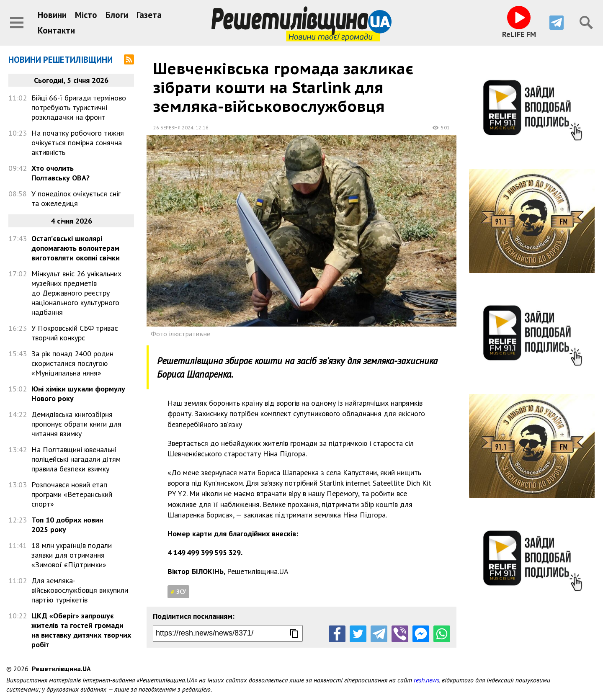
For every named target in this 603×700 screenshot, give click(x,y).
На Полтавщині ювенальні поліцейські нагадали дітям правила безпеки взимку (76, 459)
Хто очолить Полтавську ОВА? (61, 173)
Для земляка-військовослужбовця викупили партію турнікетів (80, 590)
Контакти (56, 30)
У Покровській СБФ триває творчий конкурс (75, 333)
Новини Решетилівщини (61, 60)
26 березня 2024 (173, 127)
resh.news (426, 680)
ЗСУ (181, 592)
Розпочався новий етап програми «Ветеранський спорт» (72, 494)
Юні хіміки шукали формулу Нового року (78, 394)
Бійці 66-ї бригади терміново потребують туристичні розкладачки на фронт (79, 107)
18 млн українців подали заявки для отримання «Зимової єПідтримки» (72, 555)
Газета (149, 15)
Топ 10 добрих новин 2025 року (67, 525)
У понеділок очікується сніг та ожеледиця (76, 198)
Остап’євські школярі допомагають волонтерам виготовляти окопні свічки (76, 248)
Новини (52, 15)
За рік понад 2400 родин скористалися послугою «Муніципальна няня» (72, 363)
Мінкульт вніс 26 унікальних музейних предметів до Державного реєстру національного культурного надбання (76, 293)
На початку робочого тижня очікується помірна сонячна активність (78, 143)
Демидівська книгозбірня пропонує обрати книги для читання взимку (76, 424)
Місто (86, 15)
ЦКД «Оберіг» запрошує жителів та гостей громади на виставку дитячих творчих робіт (81, 630)
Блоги (117, 15)
